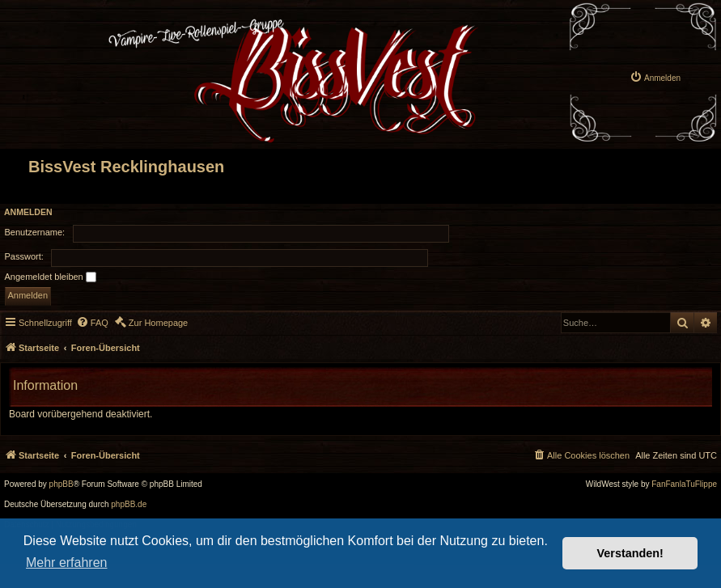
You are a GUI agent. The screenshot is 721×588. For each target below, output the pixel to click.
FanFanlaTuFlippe (684, 484)
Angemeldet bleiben (51, 277)
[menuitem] (655, 65)
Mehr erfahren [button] (67, 563)
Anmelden (28, 212)
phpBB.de (129, 505)
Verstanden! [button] (630, 553)
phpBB (61, 484)
